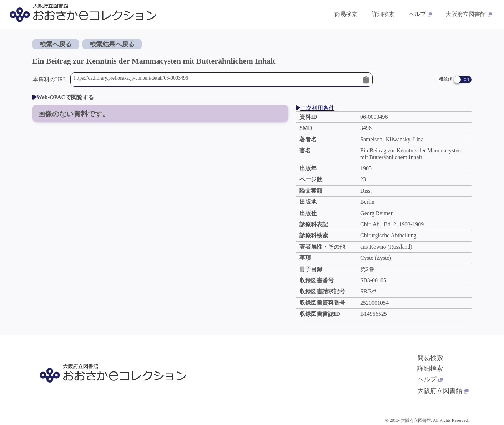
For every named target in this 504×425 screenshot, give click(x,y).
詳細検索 (430, 369)
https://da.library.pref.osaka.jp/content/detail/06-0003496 (217, 80)
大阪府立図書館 (443, 391)
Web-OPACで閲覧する (63, 97)
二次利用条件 (315, 108)
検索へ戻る (56, 44)
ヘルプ (430, 379)
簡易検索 (430, 358)
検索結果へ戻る (112, 44)
